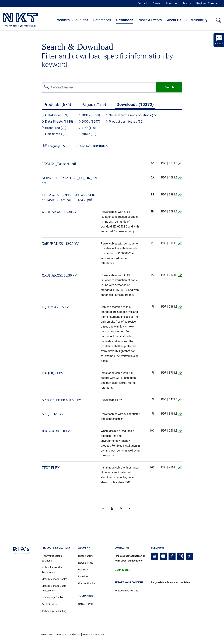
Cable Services (49, 604)
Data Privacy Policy (94, 635)
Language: (55, 146)
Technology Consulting (54, 611)
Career (157, 3)
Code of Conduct (87, 583)
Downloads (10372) (135, 105)
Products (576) (57, 105)
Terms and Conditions (68, 635)
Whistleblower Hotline (126, 591)
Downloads (125, 20)
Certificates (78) (55, 134)
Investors (172, 3)
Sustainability (197, 20)
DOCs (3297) (89, 121)
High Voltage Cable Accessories (52, 570)
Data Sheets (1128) (57, 121)
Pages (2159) (94, 105)
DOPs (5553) (89, 115)
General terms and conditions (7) (131, 115)
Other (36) (87, 134)
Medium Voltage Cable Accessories (54, 588)
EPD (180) (87, 128)
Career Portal (85, 604)
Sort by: (85, 146)
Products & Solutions (72, 20)
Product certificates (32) (125, 121)
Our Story (83, 570)
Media (187, 3)
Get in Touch (122, 570)
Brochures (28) (54, 128)
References (102, 20)
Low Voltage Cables (52, 597)
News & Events (150, 20)
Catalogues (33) (55, 115)
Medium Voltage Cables (54, 579)
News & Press (86, 563)
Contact (142, 3)
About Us (174, 20)
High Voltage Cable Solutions (52, 558)
